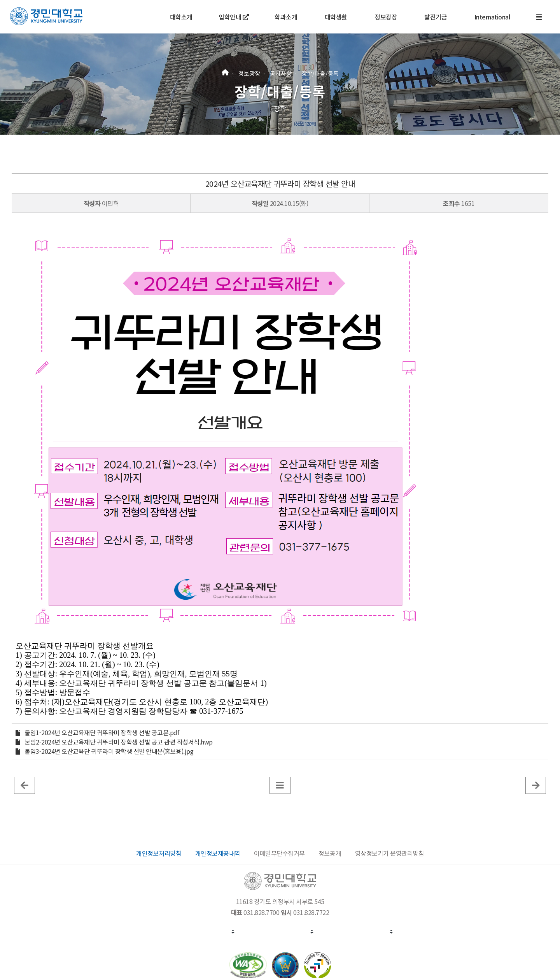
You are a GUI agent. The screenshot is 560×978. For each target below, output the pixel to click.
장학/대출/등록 (320, 73)
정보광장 (386, 17)
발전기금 (436, 17)
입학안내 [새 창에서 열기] (234, 17)
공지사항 (281, 73)
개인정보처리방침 (159, 853)
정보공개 (330, 853)
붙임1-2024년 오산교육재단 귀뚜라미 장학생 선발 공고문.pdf (102, 732)
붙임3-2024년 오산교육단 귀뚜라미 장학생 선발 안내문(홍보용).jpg (109, 751)
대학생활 (336, 17)
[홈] (225, 71)
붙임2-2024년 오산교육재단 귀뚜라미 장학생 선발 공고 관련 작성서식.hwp (119, 742)
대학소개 (181, 17)
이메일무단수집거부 (279, 853)
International (492, 17)
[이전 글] (24, 785)
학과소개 (286, 17)
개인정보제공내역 (218, 853)
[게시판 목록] (280, 785)
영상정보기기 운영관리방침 (390, 853)
